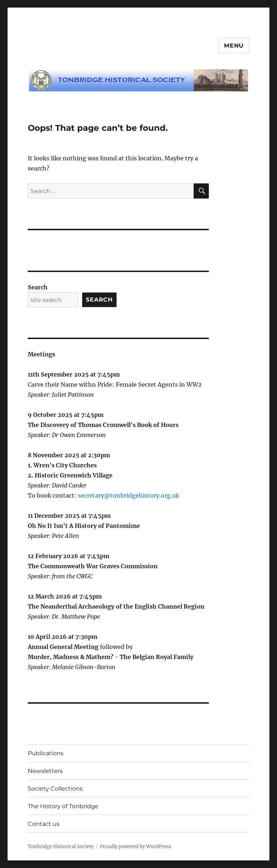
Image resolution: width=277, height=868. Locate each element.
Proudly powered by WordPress (136, 847)
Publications (46, 753)
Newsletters (45, 771)
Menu (234, 46)
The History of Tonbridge (63, 806)
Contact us (44, 824)
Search (38, 287)
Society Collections (55, 789)
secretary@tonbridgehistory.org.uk (129, 495)
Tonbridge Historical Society (61, 847)
